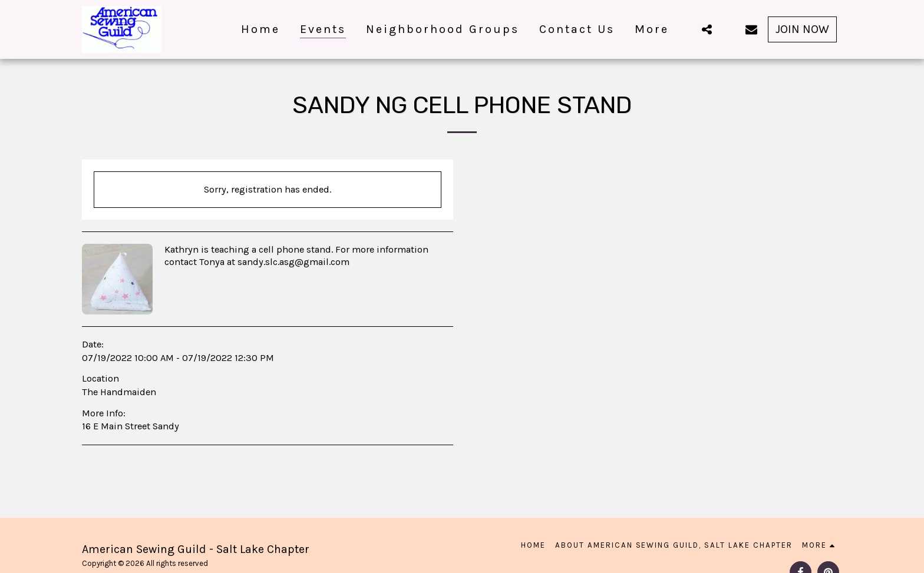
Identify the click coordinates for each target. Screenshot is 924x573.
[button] (707, 29)
